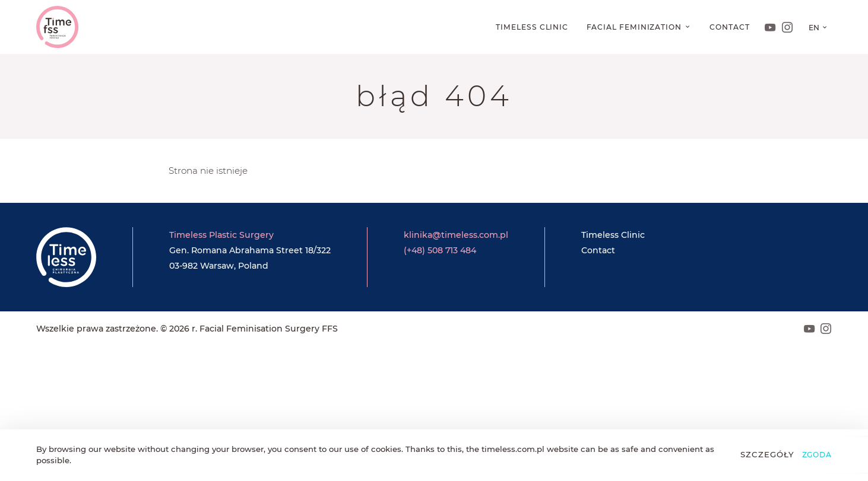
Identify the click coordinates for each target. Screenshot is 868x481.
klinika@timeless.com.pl (456, 235)
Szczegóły (767, 454)
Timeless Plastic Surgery (221, 235)
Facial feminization (635, 27)
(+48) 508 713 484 (440, 250)
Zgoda (817, 455)
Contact (729, 27)
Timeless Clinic (532, 27)
